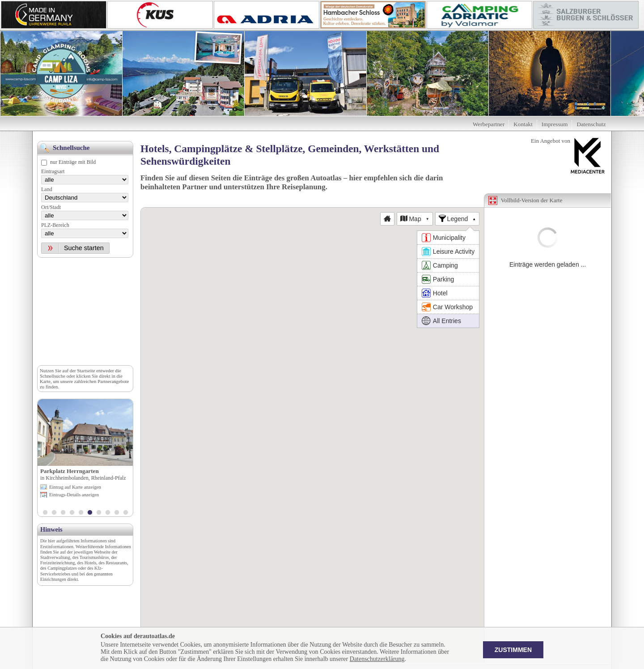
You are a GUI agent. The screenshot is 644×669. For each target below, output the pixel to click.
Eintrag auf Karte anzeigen (75, 487)
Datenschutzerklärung (377, 659)
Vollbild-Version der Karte (532, 200)
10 (126, 513)
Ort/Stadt (51, 207)
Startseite (86, 371)
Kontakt (523, 124)
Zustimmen (513, 650)
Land (47, 189)
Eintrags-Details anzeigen (74, 494)
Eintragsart (53, 171)
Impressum (555, 124)
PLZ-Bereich (55, 225)
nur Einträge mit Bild (73, 162)
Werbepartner (489, 124)
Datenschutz (591, 124)
